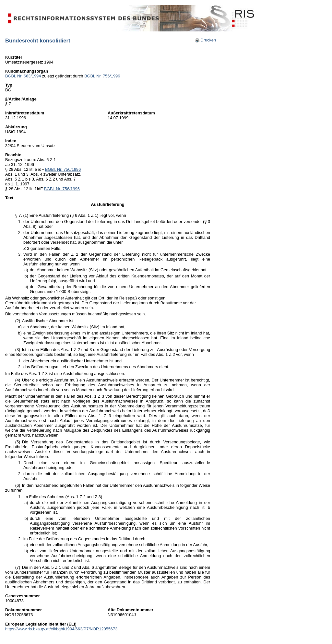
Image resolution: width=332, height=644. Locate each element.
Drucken (208, 40)
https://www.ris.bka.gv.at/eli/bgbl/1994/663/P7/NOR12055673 (61, 629)
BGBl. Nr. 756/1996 (102, 76)
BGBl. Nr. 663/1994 (23, 76)
